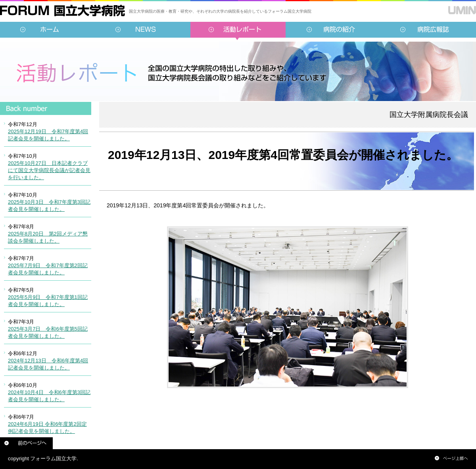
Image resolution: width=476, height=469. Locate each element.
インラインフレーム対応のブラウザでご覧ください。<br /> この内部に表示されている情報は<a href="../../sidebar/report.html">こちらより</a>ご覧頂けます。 (46, 276)
